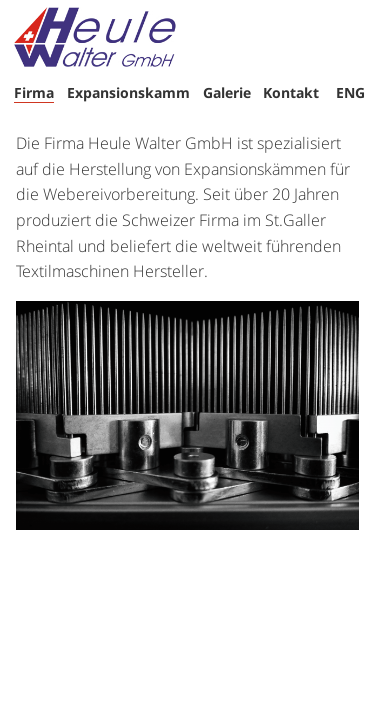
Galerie (227, 92)
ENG (350, 92)
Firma (34, 92)
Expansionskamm (128, 92)
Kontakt (291, 92)
